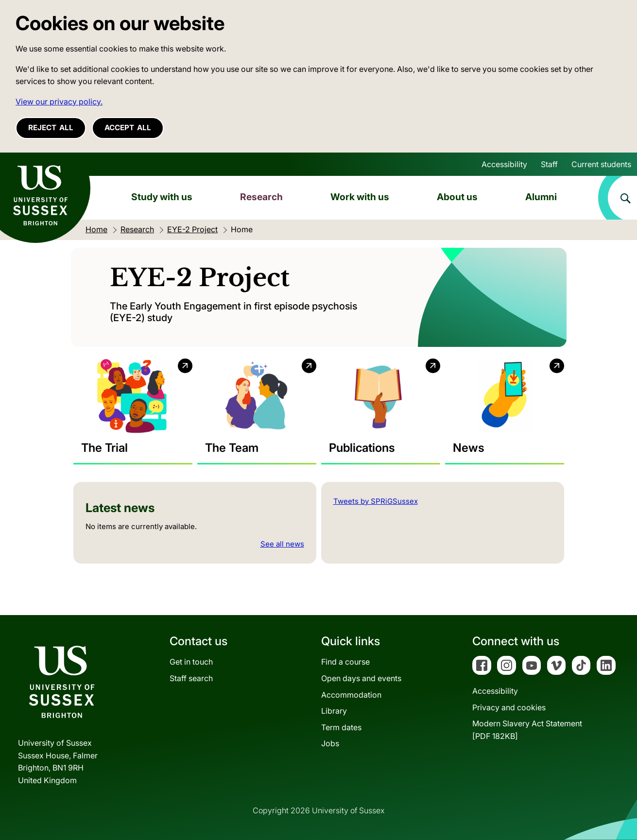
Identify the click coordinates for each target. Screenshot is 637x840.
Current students (601, 164)
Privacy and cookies (509, 707)
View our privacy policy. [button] (59, 102)
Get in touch (191, 662)
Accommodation (351, 695)
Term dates (341, 727)
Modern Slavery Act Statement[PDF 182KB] (527, 730)
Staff (549, 164)
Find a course (345, 662)
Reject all (51, 128)
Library (334, 711)
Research (261, 197)
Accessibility (504, 164)
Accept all (128, 128)
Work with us (360, 197)
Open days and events (361, 678)
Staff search (191, 678)
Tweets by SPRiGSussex (376, 501)
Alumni (541, 197)
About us (457, 197)
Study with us (162, 197)
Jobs (330, 743)
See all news (282, 544)
